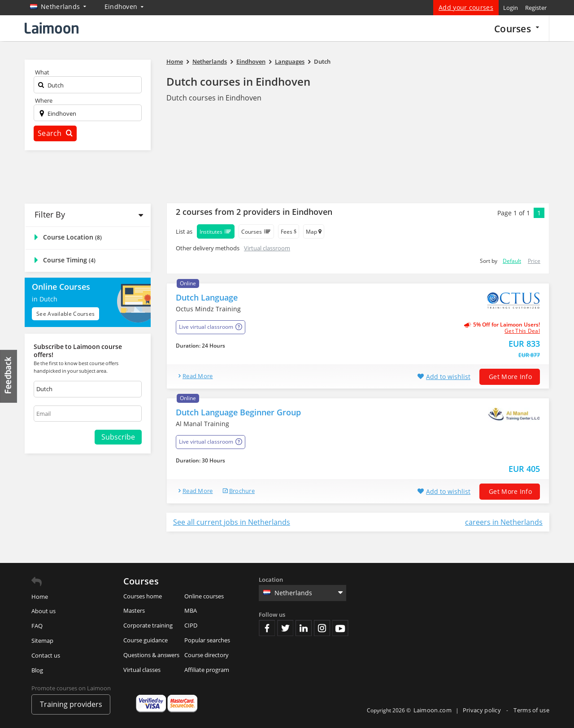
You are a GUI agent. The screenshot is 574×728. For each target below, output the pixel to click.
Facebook (267, 628)
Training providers (71, 704)
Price (534, 261)
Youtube (340, 628)
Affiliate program (207, 670)
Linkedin (304, 628)
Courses (517, 28)
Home (40, 597)
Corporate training (148, 625)
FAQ (37, 626)
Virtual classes (142, 670)
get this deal (522, 331)
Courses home (143, 596)
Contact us (46, 655)
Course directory (207, 655)
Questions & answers (151, 655)
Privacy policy (483, 710)
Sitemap (42, 641)
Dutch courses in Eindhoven (238, 81)
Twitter (285, 628)
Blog (37, 670)
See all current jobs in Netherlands (232, 522)
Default (512, 261)
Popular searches (207, 640)
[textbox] (88, 87)
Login (511, 8)
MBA (191, 610)
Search (55, 133)
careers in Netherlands (504, 522)
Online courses (204, 596)
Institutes (216, 231)
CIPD (191, 625)
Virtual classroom (267, 248)
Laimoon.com (433, 710)
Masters (134, 610)
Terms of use (531, 710)
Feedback (9, 376)
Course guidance (146, 640)
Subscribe (118, 437)
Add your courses (466, 7)
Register (536, 8)
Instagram (322, 628)
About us (43, 611)
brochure (242, 491)
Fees (289, 232)
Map (314, 232)
